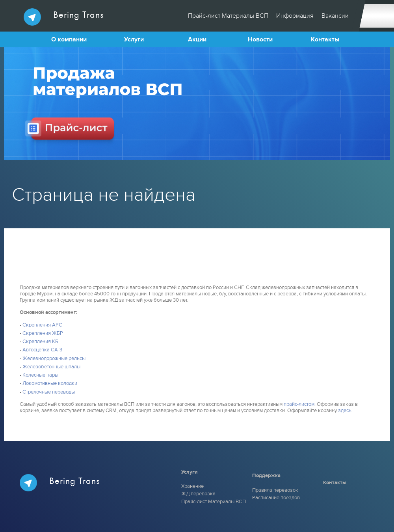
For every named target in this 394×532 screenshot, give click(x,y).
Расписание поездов (276, 498)
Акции (197, 39)
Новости (260, 39)
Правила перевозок (275, 490)
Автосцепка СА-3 (42, 350)
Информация (295, 16)
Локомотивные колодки (50, 383)
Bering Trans (64, 17)
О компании (69, 39)
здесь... (347, 411)
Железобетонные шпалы (51, 367)
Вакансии (335, 16)
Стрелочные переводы (49, 392)
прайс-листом (299, 404)
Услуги (134, 39)
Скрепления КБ (40, 342)
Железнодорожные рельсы (54, 358)
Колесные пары (40, 375)
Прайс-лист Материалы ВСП (228, 16)
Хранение (192, 486)
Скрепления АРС (42, 325)
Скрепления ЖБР (43, 333)
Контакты (325, 39)
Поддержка (266, 476)
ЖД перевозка (198, 494)
